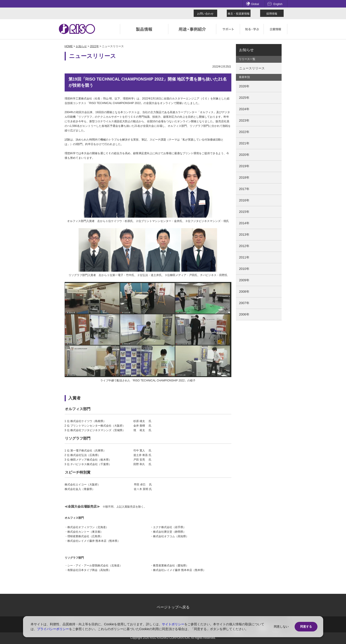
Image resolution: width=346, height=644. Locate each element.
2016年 (244, 200)
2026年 (244, 86)
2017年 (244, 189)
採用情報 (272, 14)
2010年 (244, 269)
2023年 (244, 120)
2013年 (244, 235)
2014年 (244, 223)
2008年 (244, 292)
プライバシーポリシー (53, 629)
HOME (69, 46)
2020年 (244, 155)
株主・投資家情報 (239, 14)
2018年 (244, 177)
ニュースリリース (252, 68)
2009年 (244, 280)
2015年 (244, 212)
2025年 (244, 98)
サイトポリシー (173, 624)
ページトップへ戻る (173, 607)
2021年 (244, 143)
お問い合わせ (205, 14)
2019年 (244, 166)
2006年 (244, 314)
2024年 (244, 109)
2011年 (244, 257)
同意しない (281, 627)
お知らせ (81, 46)
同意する (306, 627)
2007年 (244, 303)
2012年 (244, 246)
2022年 (94, 46)
